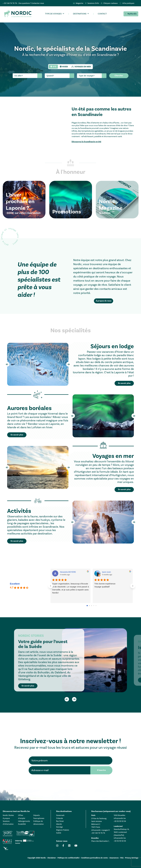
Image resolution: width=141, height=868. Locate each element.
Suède (59, 833)
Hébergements (24, 821)
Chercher (119, 76)
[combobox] (27, 76)
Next (68, 364)
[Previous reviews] (51, 586)
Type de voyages (53, 14)
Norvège (59, 827)
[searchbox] (25, 76)
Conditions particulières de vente (94, 858)
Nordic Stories (8, 815)
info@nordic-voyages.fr (101, 830)
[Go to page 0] (87, 606)
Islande (59, 824)
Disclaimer (52, 858)
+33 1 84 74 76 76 (98, 833)
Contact (102, 14)
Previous (7, 364)
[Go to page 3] (94, 606)
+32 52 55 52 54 (120, 821)
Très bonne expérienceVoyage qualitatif (105, 585)
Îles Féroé (60, 821)
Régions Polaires (63, 830)
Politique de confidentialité (69, 858)
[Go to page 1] (89, 606)
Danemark (60, 815)
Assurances (114, 858)
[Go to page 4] (96, 606)
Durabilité (22, 824)
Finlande (60, 818)
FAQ (122, 858)
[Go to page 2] (92, 606)
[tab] (53, 67)
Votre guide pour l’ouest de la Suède (43, 644)
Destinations (80, 14)
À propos (6, 818)
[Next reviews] (133, 586)
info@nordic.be (120, 818)
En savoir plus (28, 686)
